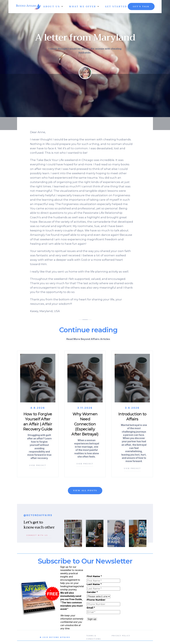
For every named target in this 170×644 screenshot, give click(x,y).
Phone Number (96, 600)
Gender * (92, 592)
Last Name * (94, 584)
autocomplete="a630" (99, 596)
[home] (28, 6)
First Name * (94, 576)
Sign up (92, 619)
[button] (52, 6)
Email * (91, 608)
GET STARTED (116, 6)
